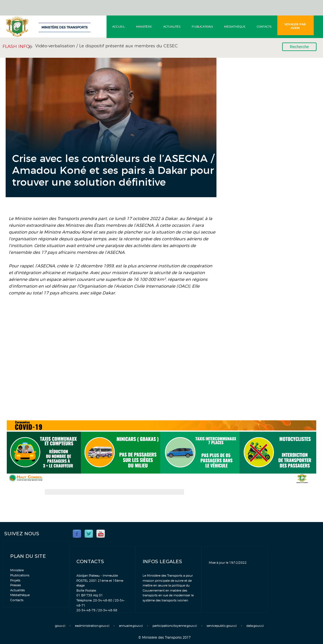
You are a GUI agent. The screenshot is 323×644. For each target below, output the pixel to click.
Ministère (144, 27)
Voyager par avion (295, 26)
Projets (15, 580)
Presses (16, 585)
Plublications (20, 575)
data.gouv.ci (255, 626)
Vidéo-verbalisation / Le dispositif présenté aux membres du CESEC (107, 46)
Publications (202, 27)
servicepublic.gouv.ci (222, 626)
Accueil (119, 27)
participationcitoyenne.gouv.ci (175, 626)
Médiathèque (235, 27)
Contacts (264, 27)
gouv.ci (60, 626)
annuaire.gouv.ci (131, 626)
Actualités (172, 27)
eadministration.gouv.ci (92, 626)
